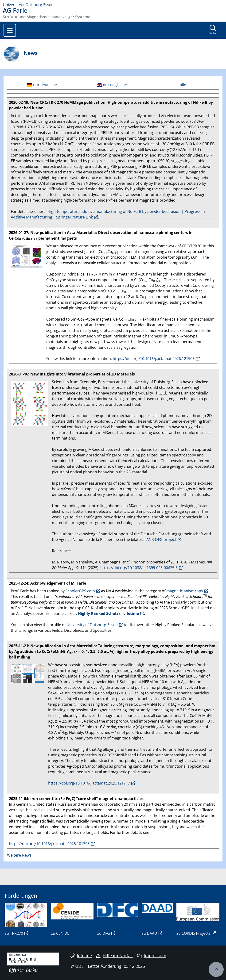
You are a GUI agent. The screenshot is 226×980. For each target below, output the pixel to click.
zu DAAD (149, 933)
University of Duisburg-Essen (92, 625)
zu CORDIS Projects (193, 933)
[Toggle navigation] (10, 30)
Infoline (81, 956)
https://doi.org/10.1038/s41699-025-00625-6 (139, 568)
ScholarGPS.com (80, 591)
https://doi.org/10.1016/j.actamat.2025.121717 (89, 783)
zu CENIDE (60, 933)
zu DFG (104, 933)
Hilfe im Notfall (114, 956)
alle (183, 85)
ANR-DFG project (161, 540)
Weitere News (19, 855)
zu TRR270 (14, 933)
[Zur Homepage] (113, 5)
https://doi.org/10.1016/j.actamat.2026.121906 (154, 359)
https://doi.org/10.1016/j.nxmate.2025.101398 (49, 844)
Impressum (152, 956)
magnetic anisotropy (185, 591)
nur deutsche (42, 85)
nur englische (112, 85)
